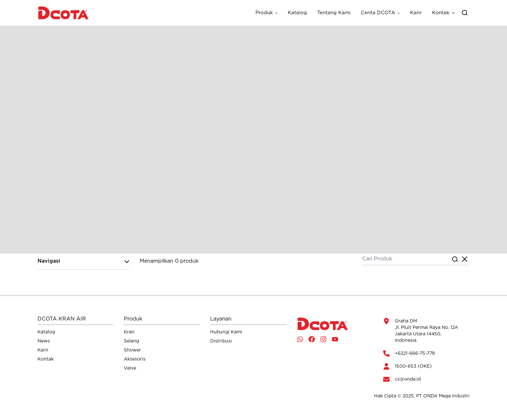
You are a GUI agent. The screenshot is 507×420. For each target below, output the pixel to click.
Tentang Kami (334, 13)
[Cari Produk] (406, 259)
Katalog (297, 13)
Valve (130, 368)
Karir (416, 13)
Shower (132, 350)
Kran (129, 332)
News (44, 341)
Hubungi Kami (226, 332)
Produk (264, 13)
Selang (131, 341)
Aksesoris (135, 359)
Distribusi (221, 341)
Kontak (441, 13)
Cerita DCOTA (378, 13)
